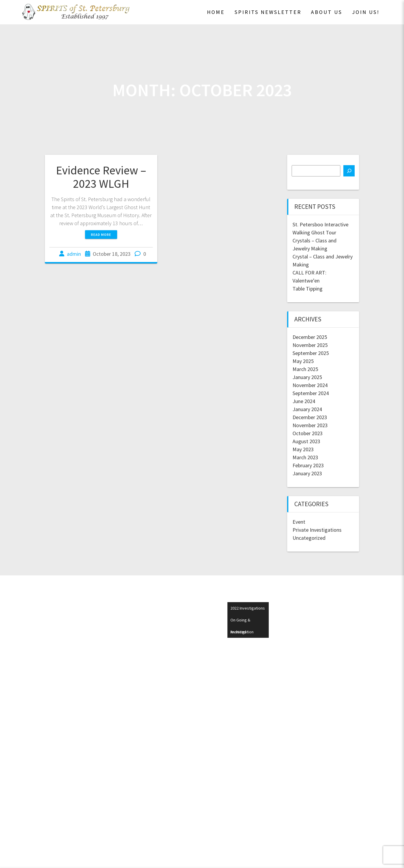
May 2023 (303, 449)
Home (216, 12)
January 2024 (307, 409)
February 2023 (308, 465)
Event (299, 522)
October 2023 (308, 433)
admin (74, 254)
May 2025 (303, 361)
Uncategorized (309, 538)
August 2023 (306, 441)
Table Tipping (308, 289)
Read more (101, 235)
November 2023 (310, 425)
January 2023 (307, 473)
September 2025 (311, 353)
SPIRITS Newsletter (268, 12)
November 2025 (310, 345)
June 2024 (304, 401)
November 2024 (310, 385)
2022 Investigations (248, 608)
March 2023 (305, 457)
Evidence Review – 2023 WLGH (101, 177)
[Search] (349, 171)
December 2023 (310, 417)
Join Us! (366, 12)
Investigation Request (242, 633)
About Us (327, 12)
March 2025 (305, 369)
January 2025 (307, 377)
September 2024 (311, 393)
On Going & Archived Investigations (246, 622)
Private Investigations (317, 530)
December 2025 (310, 337)
